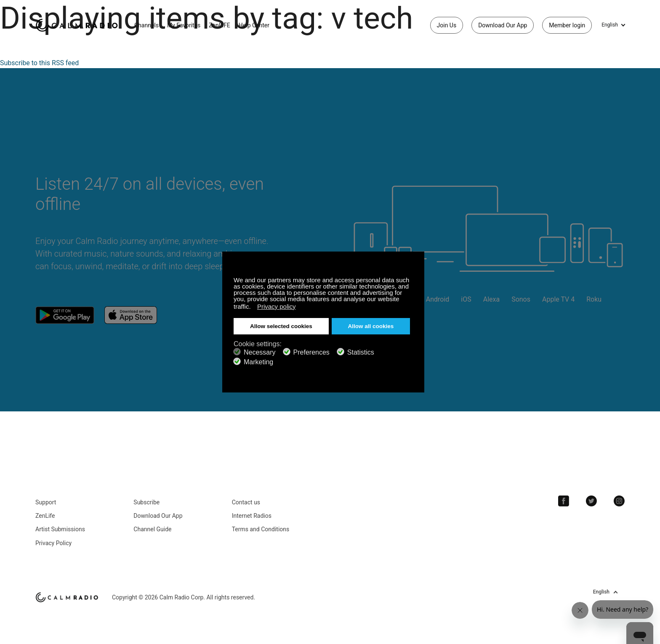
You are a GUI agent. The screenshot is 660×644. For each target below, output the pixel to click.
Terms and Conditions (261, 529)
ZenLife (45, 516)
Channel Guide (152, 529)
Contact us (246, 502)
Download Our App (503, 25)
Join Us (447, 25)
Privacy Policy (53, 543)
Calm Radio (79, 25)
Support (46, 502)
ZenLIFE (219, 25)
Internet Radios (252, 516)
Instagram (619, 501)
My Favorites (184, 25)
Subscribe (146, 502)
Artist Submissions (60, 529)
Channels (146, 25)
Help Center (254, 25)
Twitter (591, 501)
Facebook (564, 501)
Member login (567, 25)
